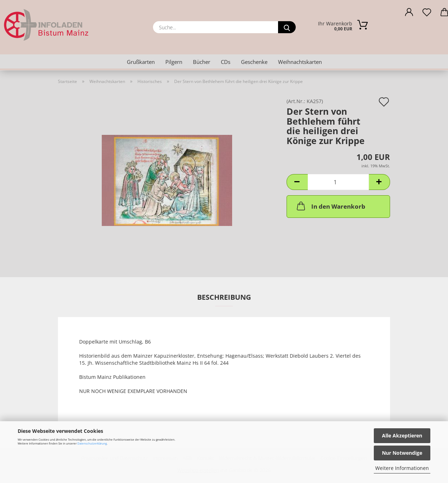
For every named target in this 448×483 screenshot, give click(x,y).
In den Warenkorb (330, 206)
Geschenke (254, 62)
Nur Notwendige (402, 453)
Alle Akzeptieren (402, 436)
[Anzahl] (338, 182)
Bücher (202, 62)
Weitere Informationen (402, 468)
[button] (409, 14)
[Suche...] (287, 27)
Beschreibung (224, 297)
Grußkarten (141, 62)
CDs (226, 62)
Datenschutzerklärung (92, 443)
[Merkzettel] (427, 14)
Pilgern (174, 62)
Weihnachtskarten (300, 62)
